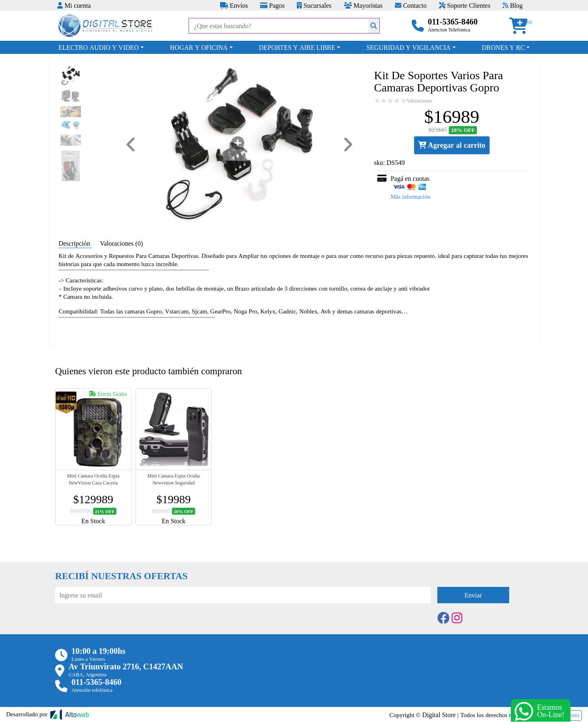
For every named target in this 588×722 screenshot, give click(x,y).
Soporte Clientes (465, 5)
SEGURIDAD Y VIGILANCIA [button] (408, 47)
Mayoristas (363, 5)
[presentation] (117, 626)
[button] (521, 26)
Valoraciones (419, 101)
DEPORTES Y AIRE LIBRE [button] (297, 47)
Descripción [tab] (75, 243)
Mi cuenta (74, 5)
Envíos (234, 5)
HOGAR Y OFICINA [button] (199, 47)
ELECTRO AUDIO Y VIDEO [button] (99, 47)
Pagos (272, 5)
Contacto (411, 5)
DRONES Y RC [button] (503, 47)
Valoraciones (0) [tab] (121, 243)
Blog (513, 5)
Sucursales (314, 5)
